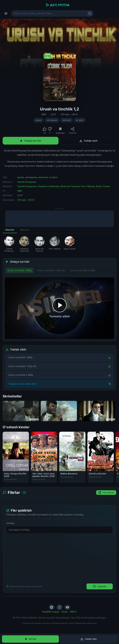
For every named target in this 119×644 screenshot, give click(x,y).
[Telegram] (52, 607)
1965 (44, 114)
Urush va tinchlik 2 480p (83, 270)
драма (39, 120)
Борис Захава (103, 186)
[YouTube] (67, 607)
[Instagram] (59, 607)
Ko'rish (30, 639)
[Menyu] (6, 13)
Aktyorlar (10, 230)
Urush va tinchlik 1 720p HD (51, 270)
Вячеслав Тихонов (70, 186)
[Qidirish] (90, 13)
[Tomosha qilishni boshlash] (59, 308)
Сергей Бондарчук (27, 182)
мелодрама (52, 120)
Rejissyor (25, 230)
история (80, 120)
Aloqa (65, 612)
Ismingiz (10, 523)
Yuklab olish (89, 141)
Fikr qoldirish (106, 493)
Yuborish (100, 586)
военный (67, 120)
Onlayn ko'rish (31, 141)
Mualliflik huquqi (51, 612)
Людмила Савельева (48, 186)
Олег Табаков (88, 186)
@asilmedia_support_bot (86, 623)
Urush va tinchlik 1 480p (20, 270)
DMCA (73, 612)
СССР (53, 114)
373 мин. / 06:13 (69, 114)
